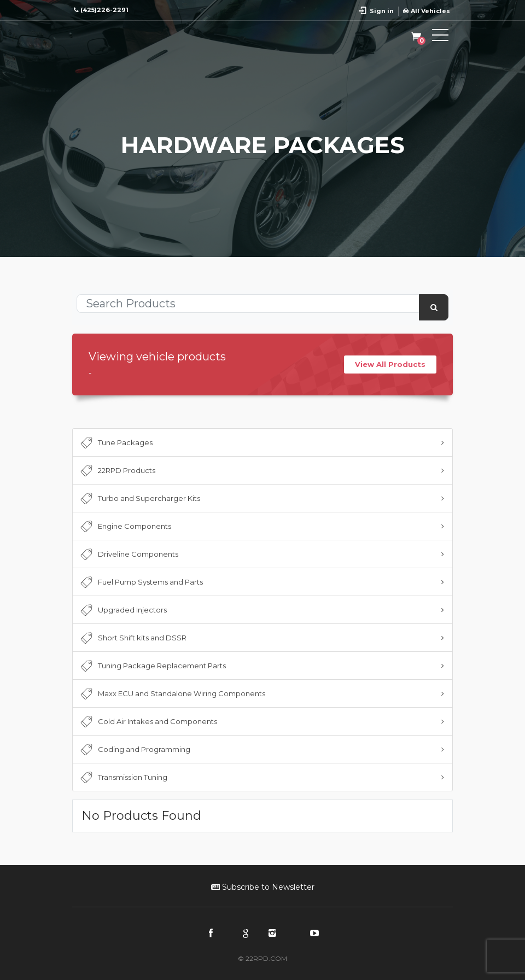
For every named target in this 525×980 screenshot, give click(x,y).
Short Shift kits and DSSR (132, 638)
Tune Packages (115, 443)
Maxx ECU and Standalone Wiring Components (172, 694)
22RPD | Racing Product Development (121, 37)
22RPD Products (117, 471)
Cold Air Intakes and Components (148, 722)
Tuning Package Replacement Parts (152, 666)
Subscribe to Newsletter (263, 887)
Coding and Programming (134, 750)
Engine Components (125, 527)
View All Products (390, 364)
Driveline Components (128, 555)
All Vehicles (427, 11)
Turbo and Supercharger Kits (139, 499)
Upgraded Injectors (122, 610)
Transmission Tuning (123, 778)
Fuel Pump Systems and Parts (141, 582)
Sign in (382, 11)
